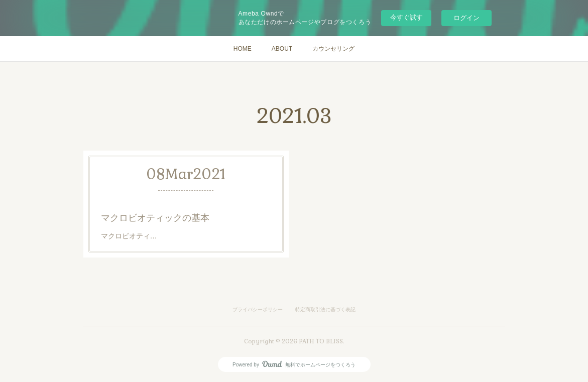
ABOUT (282, 49)
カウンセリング (333, 49)
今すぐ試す (406, 17)
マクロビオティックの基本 (155, 218)
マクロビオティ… (130, 236)
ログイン (466, 18)
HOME (243, 49)
